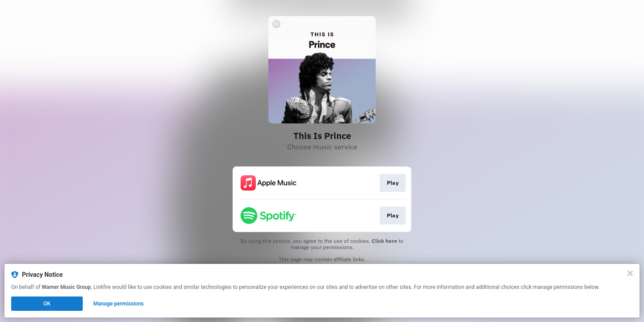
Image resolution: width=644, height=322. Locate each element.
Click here (384, 241)
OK (47, 304)
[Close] (630, 273)
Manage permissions (119, 304)
